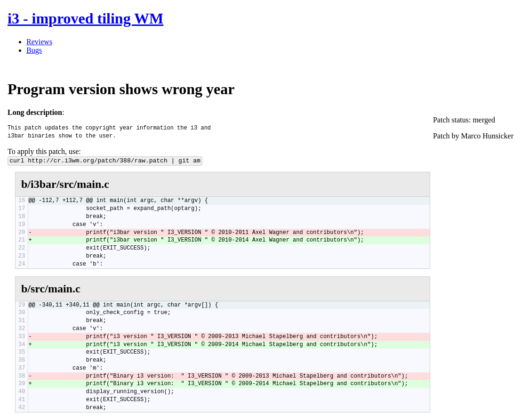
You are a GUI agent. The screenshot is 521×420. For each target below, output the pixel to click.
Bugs (34, 50)
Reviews (39, 42)
